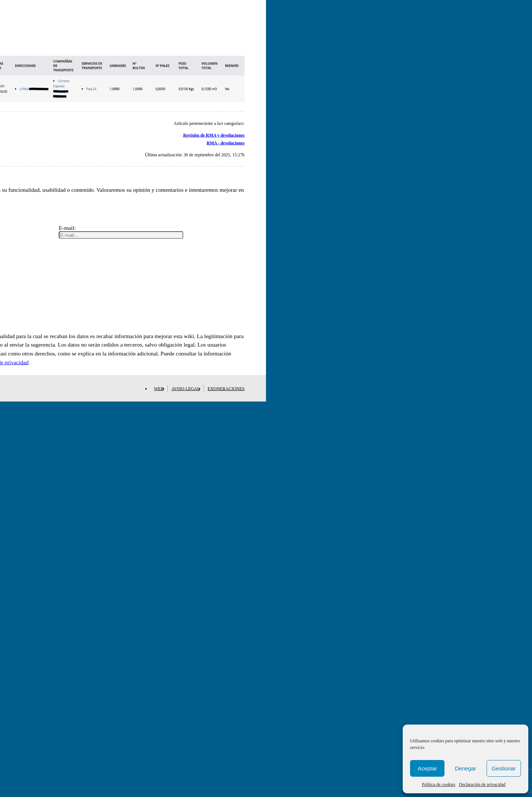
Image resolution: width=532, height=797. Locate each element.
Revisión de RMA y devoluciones (214, 135)
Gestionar (504, 768)
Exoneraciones (226, 388)
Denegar (465, 768)
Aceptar (427, 768)
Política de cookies (439, 784)
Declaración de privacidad (482, 784)
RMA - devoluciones (226, 143)
